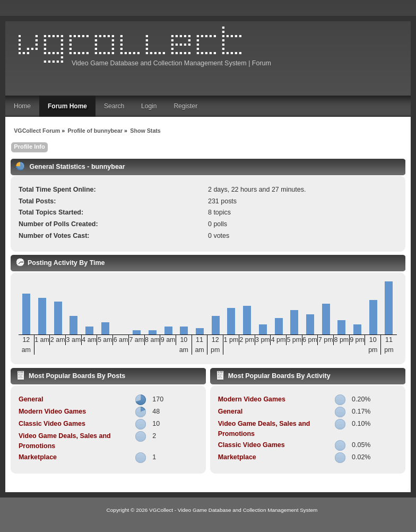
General (31, 399)
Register (185, 106)
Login (149, 106)
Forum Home (67, 106)
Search (114, 106)
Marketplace (38, 457)
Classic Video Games (52, 424)
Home (22, 106)
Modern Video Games (52, 411)
